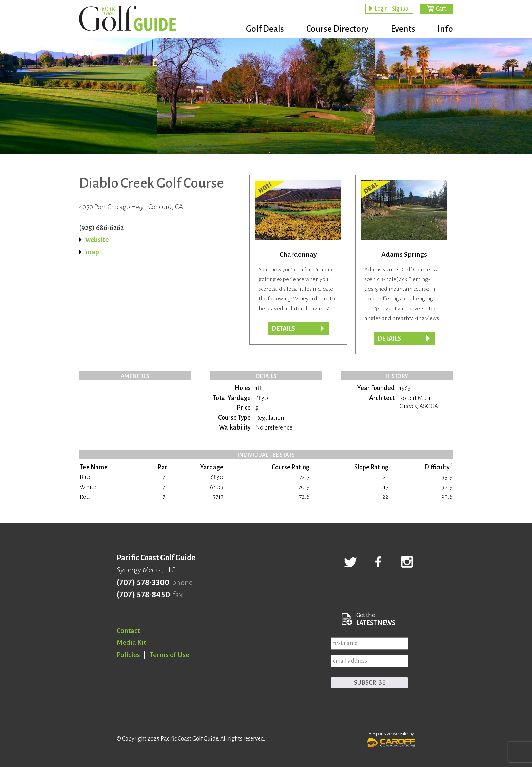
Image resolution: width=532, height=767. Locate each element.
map (92, 252)
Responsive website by (391, 738)
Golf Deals (265, 29)
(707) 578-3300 (143, 583)
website (97, 240)
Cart (441, 9)
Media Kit (131, 642)
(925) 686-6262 (101, 227)
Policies (128, 655)
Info (445, 29)
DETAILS (389, 339)
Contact (128, 631)
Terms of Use (170, 655)
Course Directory (337, 29)
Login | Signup (392, 9)
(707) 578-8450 (143, 595)
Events (403, 29)
